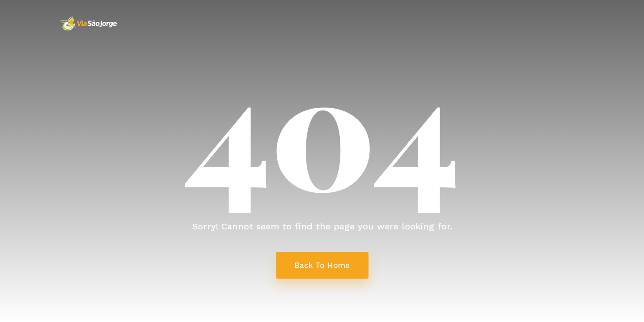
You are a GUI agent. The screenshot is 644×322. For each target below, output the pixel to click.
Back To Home (322, 265)
